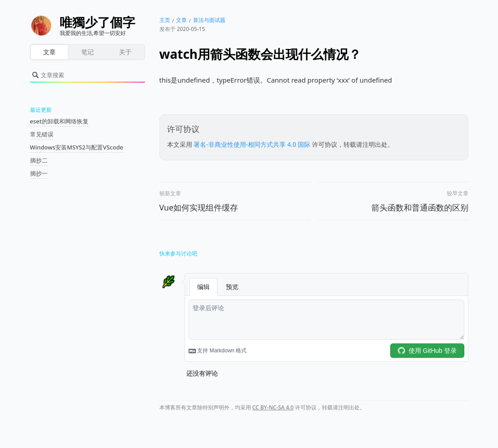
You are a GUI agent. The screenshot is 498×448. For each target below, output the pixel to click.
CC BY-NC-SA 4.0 (273, 407)
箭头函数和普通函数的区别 (420, 207)
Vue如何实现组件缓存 (199, 207)
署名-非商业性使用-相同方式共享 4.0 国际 (252, 144)
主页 (165, 20)
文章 (49, 52)
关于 (125, 52)
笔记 (88, 52)
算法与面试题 (209, 20)
